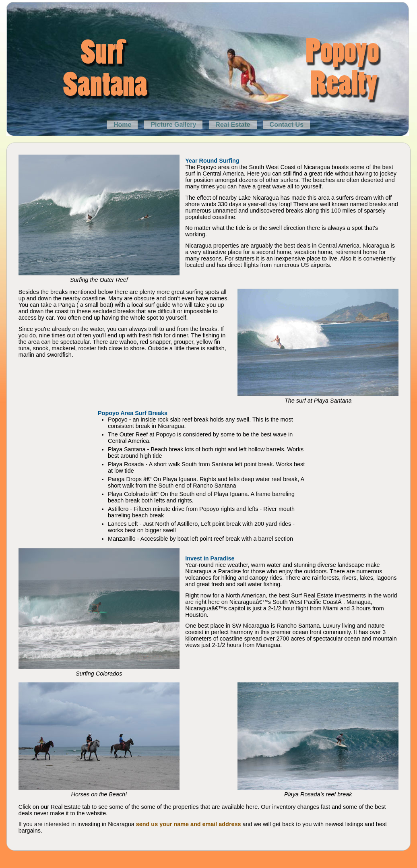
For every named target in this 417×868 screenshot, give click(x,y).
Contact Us (287, 125)
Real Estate (233, 125)
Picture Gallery (173, 125)
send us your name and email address (189, 824)
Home (122, 125)
